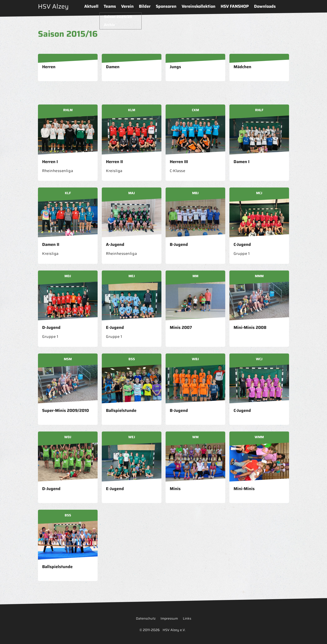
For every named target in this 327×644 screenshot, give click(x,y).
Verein (127, 6)
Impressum (169, 618)
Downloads (265, 6)
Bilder (145, 6)
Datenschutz (146, 618)
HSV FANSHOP (235, 6)
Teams (110, 6)
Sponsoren (166, 6)
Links (187, 618)
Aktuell (91, 6)
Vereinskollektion (199, 6)
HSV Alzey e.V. (174, 630)
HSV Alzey (53, 6)
